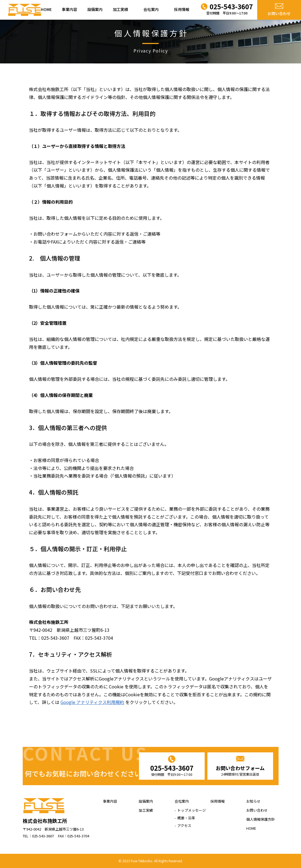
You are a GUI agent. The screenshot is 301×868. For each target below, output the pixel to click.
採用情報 (182, 9)
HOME (46, 9)
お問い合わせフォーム (240, 771)
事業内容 (70, 9)
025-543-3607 (172, 770)
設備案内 (95, 9)
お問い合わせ (279, 13)
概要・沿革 (186, 818)
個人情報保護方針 (261, 819)
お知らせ (253, 801)
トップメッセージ (192, 810)
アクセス (184, 825)
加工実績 (120, 9)
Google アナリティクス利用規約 (92, 702)
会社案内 (151, 9)
